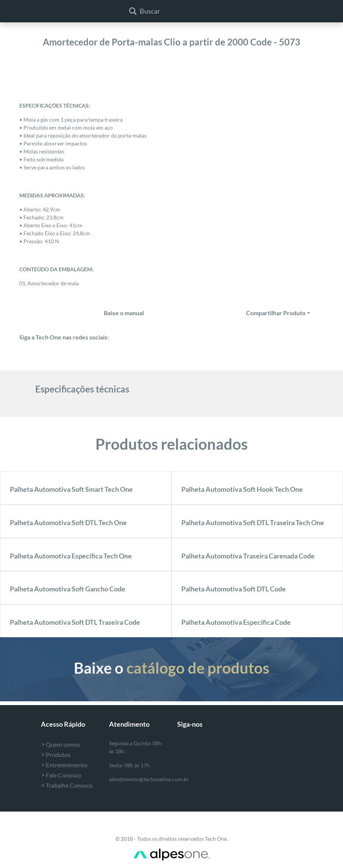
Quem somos (61, 744)
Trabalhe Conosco (67, 785)
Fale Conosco (61, 775)
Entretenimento (64, 765)
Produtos (56, 755)
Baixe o (171, 668)
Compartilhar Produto (276, 313)
